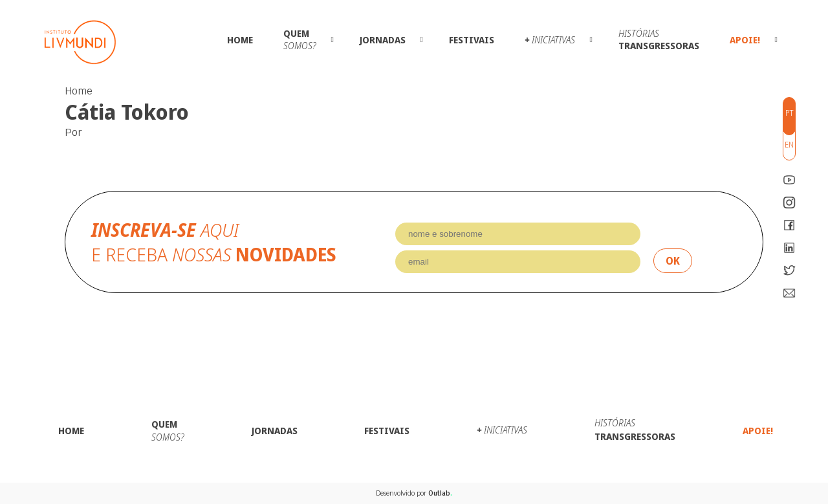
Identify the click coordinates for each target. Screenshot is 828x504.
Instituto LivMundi (80, 42)
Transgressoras (659, 39)
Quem (300, 39)
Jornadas (383, 40)
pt (790, 113)
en (789, 145)
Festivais (472, 40)
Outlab (440, 493)
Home (240, 40)
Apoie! (745, 40)
